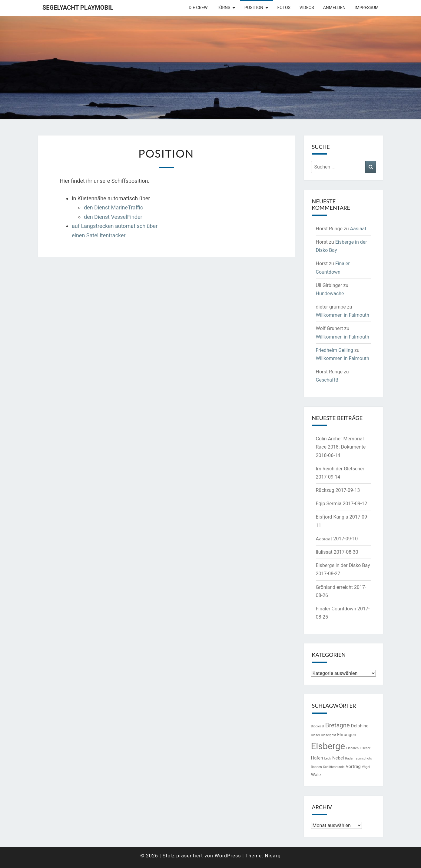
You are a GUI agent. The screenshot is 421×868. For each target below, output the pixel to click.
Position (254, 8)
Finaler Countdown (336, 609)
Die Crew (198, 8)
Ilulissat (324, 552)
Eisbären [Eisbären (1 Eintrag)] (352, 748)
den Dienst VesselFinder (113, 217)
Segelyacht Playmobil (78, 8)
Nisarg (273, 856)
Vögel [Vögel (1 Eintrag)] (366, 767)
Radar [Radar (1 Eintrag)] (349, 758)
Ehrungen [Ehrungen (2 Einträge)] (347, 735)
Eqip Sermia (329, 504)
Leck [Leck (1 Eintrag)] (328, 758)
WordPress (228, 856)
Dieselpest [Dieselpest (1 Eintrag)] (328, 735)
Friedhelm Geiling (335, 350)
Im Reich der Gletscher (340, 469)
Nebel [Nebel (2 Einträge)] (338, 758)
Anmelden (334, 8)
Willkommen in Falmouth (343, 315)
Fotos (284, 8)
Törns (224, 8)
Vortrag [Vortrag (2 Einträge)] (353, 766)
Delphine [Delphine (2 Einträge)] (360, 726)
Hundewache (330, 294)
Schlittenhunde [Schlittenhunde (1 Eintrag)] (334, 767)
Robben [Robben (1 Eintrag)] (317, 767)
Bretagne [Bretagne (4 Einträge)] (338, 725)
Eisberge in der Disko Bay (343, 565)
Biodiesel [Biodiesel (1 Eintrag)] (318, 726)
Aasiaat (358, 229)
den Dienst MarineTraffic (113, 207)
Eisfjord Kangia (332, 517)
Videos (307, 8)
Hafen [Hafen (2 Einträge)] (317, 758)
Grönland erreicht (335, 587)
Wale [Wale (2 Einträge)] (316, 775)
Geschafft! (327, 380)
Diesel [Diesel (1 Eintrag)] (315, 735)
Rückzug (325, 490)
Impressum (367, 8)
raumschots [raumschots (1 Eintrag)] (363, 758)
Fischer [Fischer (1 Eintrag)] (365, 748)
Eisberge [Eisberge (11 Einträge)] (328, 746)
